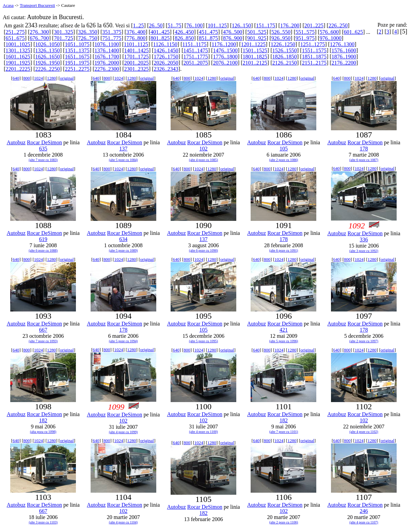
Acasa (8, 5)
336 (364, 240)
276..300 (39, 32)
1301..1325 (18, 50)
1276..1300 (342, 44)
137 (123, 149)
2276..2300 (107, 69)
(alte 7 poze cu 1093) (43, 341)
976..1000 (331, 38)
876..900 (233, 38)
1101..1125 (136, 44)
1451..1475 (196, 50)
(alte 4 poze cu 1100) (203, 432)
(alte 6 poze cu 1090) (203, 250)
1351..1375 (77, 50)
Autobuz (16, 142)
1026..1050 (48, 44)
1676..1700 (107, 57)
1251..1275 (313, 44)
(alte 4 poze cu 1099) (123, 432)
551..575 (305, 32)
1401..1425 (136, 50)
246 (364, 511)
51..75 (174, 25)
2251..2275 (77, 69)
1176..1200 (224, 44)
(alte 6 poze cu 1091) (283, 250)
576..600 (329, 32)
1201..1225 (253, 44)
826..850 (184, 38)
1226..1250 (283, 44)
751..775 (112, 38)
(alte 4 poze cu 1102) (364, 432)
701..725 (64, 38)
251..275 (15, 32)
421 (283, 330)
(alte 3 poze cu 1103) (43, 522)
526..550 (281, 32)
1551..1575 (314, 50)
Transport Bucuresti (37, 5)
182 (43, 420)
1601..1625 (18, 57)
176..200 (290, 25)
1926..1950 (48, 63)
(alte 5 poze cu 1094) (123, 341)
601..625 (354, 32)
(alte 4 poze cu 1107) (364, 522)
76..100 (195, 25)
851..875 (209, 38)
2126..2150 (284, 63)
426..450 (184, 32)
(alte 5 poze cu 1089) (123, 250)
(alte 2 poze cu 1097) (364, 341)
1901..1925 (18, 63)
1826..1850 (284, 57)
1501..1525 (255, 50)
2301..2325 (136, 69)
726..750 (88, 38)
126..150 (241, 25)
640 (16, 78)
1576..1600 (344, 50)
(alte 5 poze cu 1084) (123, 160)
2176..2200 (344, 63)
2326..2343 (166, 69)
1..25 (138, 25)
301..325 (64, 32)
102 (203, 149)
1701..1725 (136, 57)
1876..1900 (344, 57)
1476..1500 (225, 50)
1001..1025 (18, 44)
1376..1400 (107, 50)
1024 (38, 78)
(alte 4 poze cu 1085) (203, 160)
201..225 (314, 25)
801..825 (160, 38)
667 (43, 330)
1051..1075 (77, 44)
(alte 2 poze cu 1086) (283, 160)
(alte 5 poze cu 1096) (283, 341)
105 (283, 149)
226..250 (338, 25)
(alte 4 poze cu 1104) (123, 522)
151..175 (266, 25)
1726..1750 (166, 57)
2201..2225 (18, 69)
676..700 (39, 38)
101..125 (217, 25)
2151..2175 (314, 63)
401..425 (160, 32)
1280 (51, 78)
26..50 (156, 25)
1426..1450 (166, 50)
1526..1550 (284, 50)
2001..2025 (136, 63)
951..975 (305, 38)
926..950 (281, 38)
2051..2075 (196, 63)
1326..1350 (48, 50)
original (67, 78)
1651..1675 (77, 57)
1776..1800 (225, 57)
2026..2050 (166, 63)
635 (43, 149)
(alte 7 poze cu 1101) (283, 432)
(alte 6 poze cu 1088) (43, 250)
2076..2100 (225, 63)
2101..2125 (255, 63)
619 (43, 239)
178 (364, 149)
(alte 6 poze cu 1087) (364, 160)
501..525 (257, 32)
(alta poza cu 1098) (43, 432)
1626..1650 (48, 57)
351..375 (112, 32)
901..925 (257, 38)
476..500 (233, 32)
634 (123, 239)
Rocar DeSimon (45, 142)
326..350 (88, 32)
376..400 (136, 32)
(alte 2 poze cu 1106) (283, 522)
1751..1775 (196, 57)
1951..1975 (77, 63)
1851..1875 (314, 57)
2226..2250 (48, 69)
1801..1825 (255, 57)
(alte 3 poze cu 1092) (364, 251)
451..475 (209, 32)
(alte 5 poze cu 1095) (203, 341)
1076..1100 (107, 44)
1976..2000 (107, 63)
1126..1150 (165, 44)
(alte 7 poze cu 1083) (43, 160)
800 (27, 78)
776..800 (136, 38)
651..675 (15, 38)
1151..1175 (194, 44)
